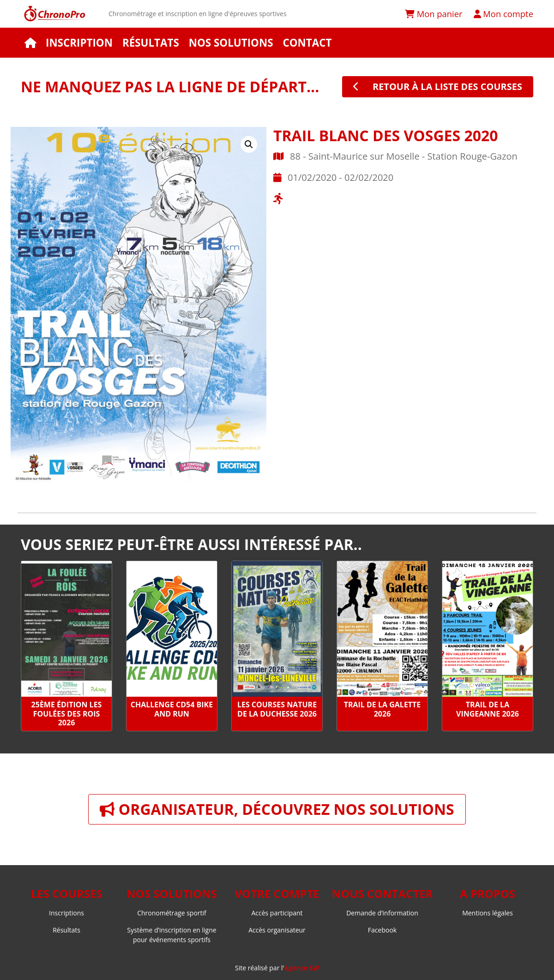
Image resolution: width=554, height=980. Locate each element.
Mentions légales (488, 913)
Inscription (79, 43)
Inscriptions (66, 913)
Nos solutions (231, 43)
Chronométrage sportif (172, 913)
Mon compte (503, 14)
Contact (307, 43)
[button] (249, 144)
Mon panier (434, 14)
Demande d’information (382, 913)
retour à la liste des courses (438, 87)
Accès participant (277, 913)
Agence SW (302, 968)
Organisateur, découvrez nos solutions (277, 809)
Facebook (382, 930)
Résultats (151, 43)
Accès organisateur (277, 930)
